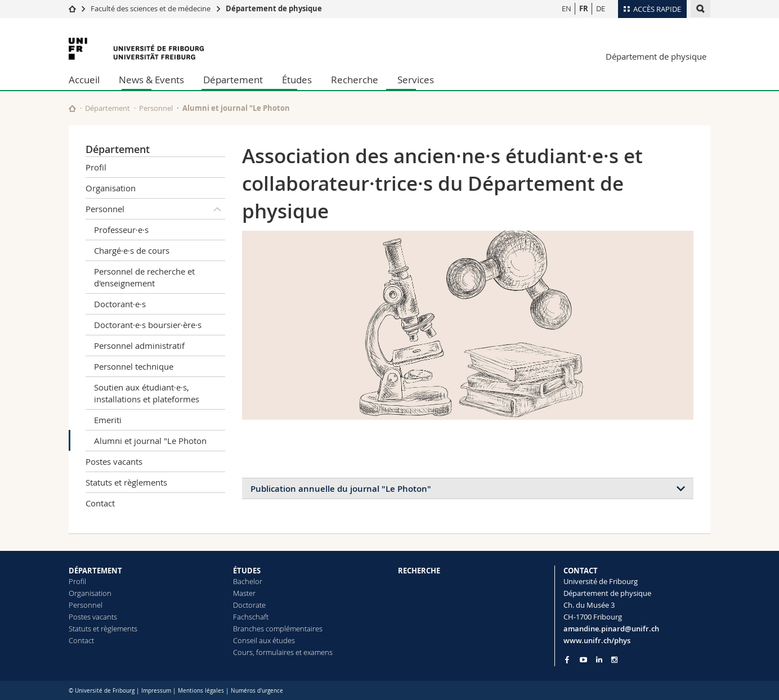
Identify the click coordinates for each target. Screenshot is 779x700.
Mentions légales (201, 691)
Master (244, 593)
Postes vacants (114, 461)
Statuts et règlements (126, 482)
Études (297, 80)
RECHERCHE (419, 571)
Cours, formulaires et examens (283, 652)
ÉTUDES (247, 571)
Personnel (156, 108)
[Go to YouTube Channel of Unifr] (583, 660)
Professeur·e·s (121, 230)
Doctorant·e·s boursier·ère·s (148, 325)
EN (567, 8)
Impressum (156, 691)
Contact (100, 503)
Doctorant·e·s (120, 304)
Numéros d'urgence (257, 691)
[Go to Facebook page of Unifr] (567, 659)
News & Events (151, 80)
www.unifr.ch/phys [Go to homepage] (597, 640)
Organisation (111, 188)
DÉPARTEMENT (95, 571)
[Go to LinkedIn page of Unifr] (599, 660)
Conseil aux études (264, 640)
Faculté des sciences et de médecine (151, 8)
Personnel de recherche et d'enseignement (144, 277)
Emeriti (108, 420)
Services (416, 80)
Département (233, 80)
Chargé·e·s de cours (132, 250)
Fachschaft (251, 617)
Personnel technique (134, 366)
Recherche (355, 80)
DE (601, 8)
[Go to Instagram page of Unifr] (614, 660)
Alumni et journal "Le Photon (150, 441)
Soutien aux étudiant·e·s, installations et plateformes (147, 393)
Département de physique (274, 8)
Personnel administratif (139, 345)
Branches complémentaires (278, 629)
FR (584, 8)
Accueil (84, 80)
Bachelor (248, 581)
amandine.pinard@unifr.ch (611, 629)
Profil (96, 167)
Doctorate (249, 605)
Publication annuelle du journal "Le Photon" (341, 489)
